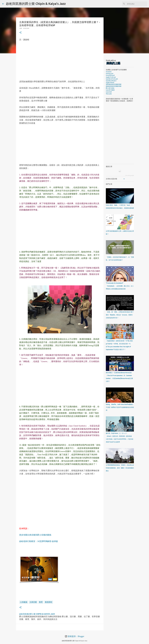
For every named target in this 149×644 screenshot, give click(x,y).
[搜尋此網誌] (137, 4)
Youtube (109, 72)
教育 (41, 602)
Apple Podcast (111, 77)
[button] (20, 33)
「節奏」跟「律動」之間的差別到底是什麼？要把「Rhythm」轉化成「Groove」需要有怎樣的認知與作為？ (120, 315)
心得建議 (24, 602)
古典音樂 (33, 602)
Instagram (110, 74)
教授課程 (49, 602)
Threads (109, 94)
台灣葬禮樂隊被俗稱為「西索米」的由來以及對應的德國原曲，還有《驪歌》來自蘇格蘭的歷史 (120, 468)
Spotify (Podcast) (112, 79)
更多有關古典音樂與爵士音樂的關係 (35, 535)
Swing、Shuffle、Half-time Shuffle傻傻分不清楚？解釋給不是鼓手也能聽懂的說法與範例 (120, 407)
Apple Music (110, 83)
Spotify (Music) (111, 81)
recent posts (130, 175)
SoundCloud (110, 75)
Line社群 (109, 92)
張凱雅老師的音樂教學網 (114, 84)
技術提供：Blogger (74, 636)
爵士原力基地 (110, 88)
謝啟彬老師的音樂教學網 (114, 86)
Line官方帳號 (110, 90)
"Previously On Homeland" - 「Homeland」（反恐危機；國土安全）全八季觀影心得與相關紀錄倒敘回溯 (120, 286)
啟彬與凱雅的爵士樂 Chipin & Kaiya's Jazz (36, 4)
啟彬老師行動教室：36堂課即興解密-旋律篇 (39, 541)
